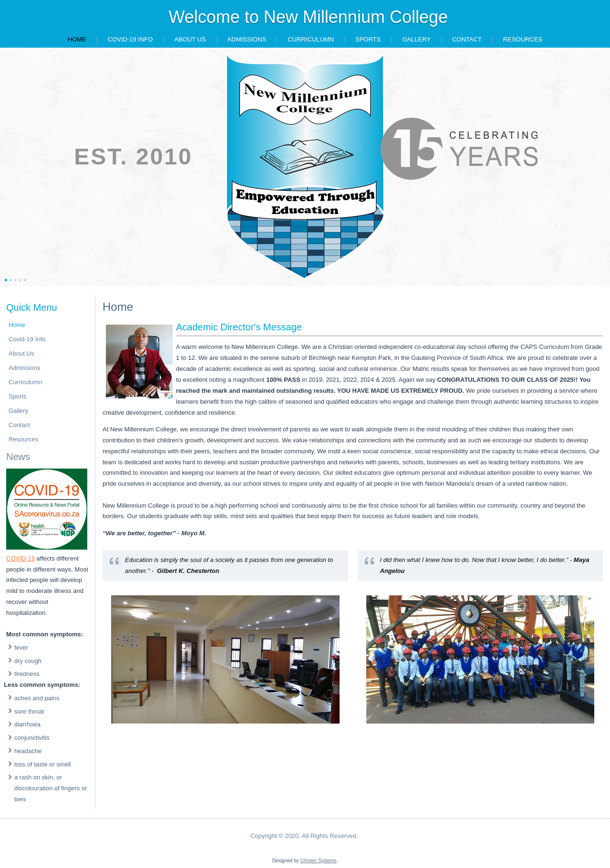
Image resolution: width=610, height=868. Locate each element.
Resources (523, 39)
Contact (467, 39)
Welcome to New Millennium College (308, 17)
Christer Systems (318, 861)
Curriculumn (311, 39)
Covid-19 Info (130, 39)
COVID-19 (21, 558)
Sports (368, 39)
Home (77, 39)
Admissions (247, 39)
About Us (190, 39)
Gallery (416, 39)
